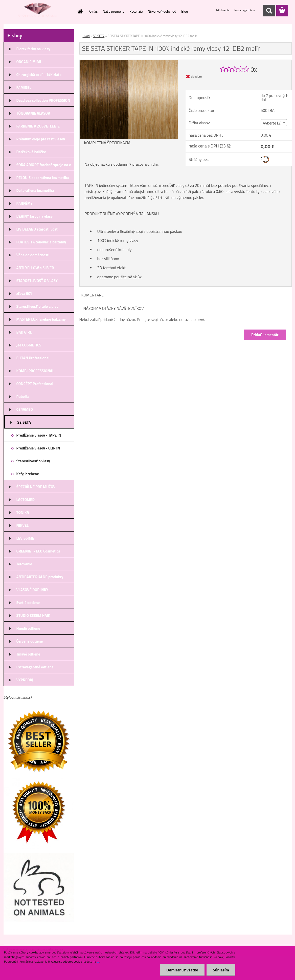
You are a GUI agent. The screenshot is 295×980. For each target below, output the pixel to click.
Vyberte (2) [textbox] (272, 123)
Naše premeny (113, 11)
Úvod (86, 36)
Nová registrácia (245, 10)
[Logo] (38, 11)
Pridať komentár (265, 335)
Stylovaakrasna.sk (18, 697)
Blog (185, 11)
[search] (269, 11)
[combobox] (274, 123)
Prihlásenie (223, 10)
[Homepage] (80, 11)
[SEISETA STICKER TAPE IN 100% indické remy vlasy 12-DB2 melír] (129, 62)
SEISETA (99, 36)
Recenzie (136, 11)
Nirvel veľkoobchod (162, 11)
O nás (93, 11)
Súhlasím (221, 970)
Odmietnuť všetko (182, 970)
